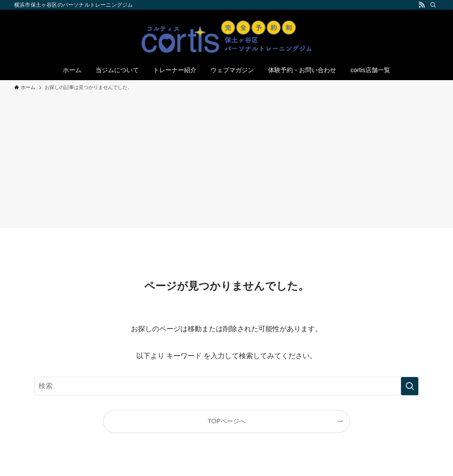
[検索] (433, 5)
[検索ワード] (226, 386)
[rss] (422, 5)
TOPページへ (226, 421)
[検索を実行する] (410, 386)
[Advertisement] (226, 158)
